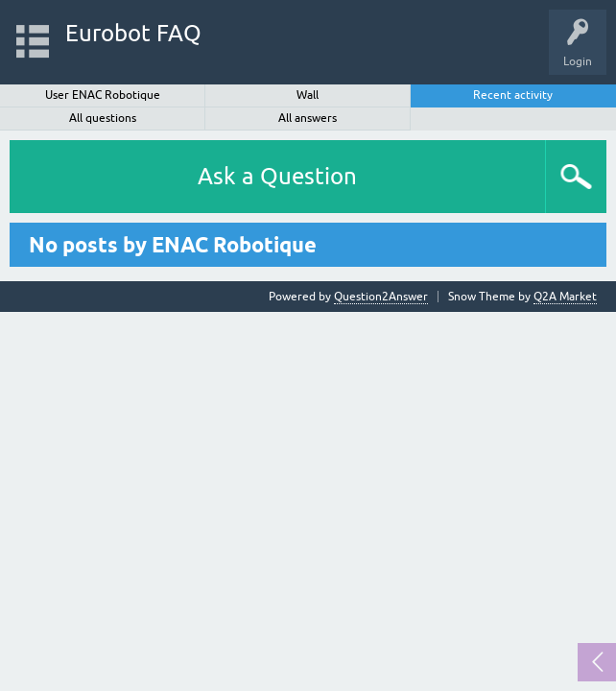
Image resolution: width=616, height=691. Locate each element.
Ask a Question (277, 176)
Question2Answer (381, 297)
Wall (308, 95)
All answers (308, 118)
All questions (103, 118)
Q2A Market (565, 297)
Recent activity (513, 95)
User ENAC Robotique (103, 95)
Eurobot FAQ (133, 33)
